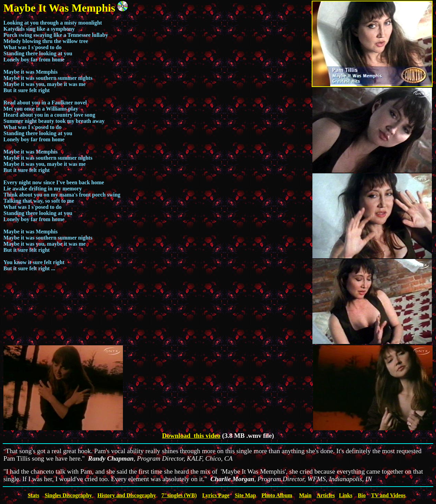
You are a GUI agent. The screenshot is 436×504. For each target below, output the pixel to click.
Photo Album (277, 495)
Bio (362, 495)
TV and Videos (388, 495)
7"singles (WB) (179, 495)
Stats (33, 495)
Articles (326, 495)
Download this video (191, 436)
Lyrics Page (216, 495)
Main (305, 495)
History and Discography (127, 495)
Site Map (245, 495)
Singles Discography (69, 495)
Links (346, 495)
